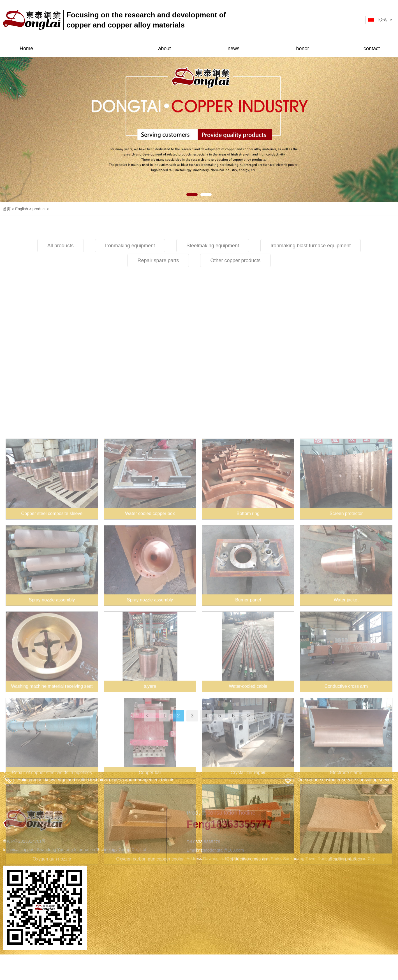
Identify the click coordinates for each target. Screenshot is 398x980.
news (233, 49)
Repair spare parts (158, 278)
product (95, 49)
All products (61, 263)
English (22, 209)
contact (372, 49)
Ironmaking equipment (130, 263)
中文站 (382, 20)
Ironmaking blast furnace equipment (311, 263)
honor (303, 49)
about (164, 49)
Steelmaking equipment (213, 263)
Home (26, 49)
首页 (7, 209)
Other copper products (235, 278)
